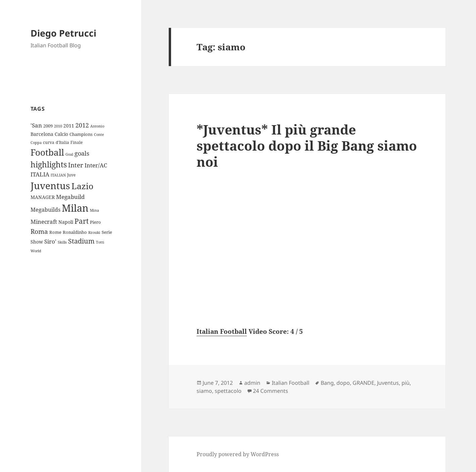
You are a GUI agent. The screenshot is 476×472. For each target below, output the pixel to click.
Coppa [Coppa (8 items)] (36, 142)
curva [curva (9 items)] (49, 142)
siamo (204, 391)
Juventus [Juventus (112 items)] (50, 186)
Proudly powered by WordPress (238, 454)
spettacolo (228, 391)
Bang (327, 383)
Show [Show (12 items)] (37, 242)
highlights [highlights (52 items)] (49, 165)
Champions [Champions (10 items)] (81, 134)
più (406, 383)
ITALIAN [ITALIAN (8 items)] (58, 175)
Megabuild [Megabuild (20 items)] (70, 197)
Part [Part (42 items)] (82, 221)
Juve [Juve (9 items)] (71, 175)
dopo (343, 383)
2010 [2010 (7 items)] (58, 126)
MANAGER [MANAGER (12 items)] (43, 197)
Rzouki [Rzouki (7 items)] (94, 232)
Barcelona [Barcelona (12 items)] (42, 134)
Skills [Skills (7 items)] (62, 242)
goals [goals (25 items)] (82, 153)
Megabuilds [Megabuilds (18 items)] (45, 210)
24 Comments (271, 391)
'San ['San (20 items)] (36, 125)
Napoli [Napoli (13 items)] (66, 222)
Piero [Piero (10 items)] (95, 222)
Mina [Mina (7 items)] (94, 210)
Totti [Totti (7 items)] (100, 242)
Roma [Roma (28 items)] (39, 231)
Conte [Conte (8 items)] (99, 134)
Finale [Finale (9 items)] (76, 142)
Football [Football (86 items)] (47, 152)
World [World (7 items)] (36, 251)
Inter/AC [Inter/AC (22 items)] (96, 165)
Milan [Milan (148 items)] (75, 208)
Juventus (388, 383)
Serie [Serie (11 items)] (107, 232)
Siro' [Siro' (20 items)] (50, 241)
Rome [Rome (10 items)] (55, 232)
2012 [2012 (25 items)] (82, 125)
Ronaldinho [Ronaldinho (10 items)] (75, 232)
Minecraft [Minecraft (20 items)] (44, 222)
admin (252, 383)
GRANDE (363, 383)
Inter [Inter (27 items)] (76, 165)
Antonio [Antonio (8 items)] (97, 126)
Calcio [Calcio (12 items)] (61, 134)
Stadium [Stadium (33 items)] (81, 241)
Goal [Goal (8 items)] (69, 154)
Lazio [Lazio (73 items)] (82, 186)
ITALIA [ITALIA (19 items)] (40, 174)
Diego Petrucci (63, 33)
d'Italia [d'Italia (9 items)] (62, 142)
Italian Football (222, 331)
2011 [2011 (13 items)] (69, 126)
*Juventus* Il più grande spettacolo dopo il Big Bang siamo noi (307, 145)
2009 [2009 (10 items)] (48, 126)
